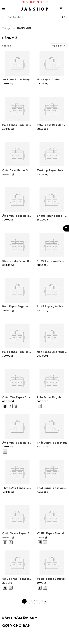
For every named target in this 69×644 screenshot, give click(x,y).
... (39, 601)
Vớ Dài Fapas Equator (51, 579)
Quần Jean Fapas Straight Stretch (25, 170)
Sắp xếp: (7, 46)
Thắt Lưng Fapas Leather (19, 488)
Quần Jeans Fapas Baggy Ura (22, 533)
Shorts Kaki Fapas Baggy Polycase (25, 261)
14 (45, 601)
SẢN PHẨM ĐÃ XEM (20, 618)
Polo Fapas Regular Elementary (23, 352)
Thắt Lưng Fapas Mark (52, 443)
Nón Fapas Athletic (50, 80)
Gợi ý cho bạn (16, 626)
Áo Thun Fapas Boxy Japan (20, 80)
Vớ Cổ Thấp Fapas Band (18, 579)
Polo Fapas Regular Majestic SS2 (24, 125)
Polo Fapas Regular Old (53, 125)
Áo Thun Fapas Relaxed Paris (22, 443)
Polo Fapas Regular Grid (19, 306)
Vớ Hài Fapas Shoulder (52, 533)
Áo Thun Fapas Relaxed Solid (22, 216)
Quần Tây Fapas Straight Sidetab (25, 397)
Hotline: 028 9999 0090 (34, 2)
